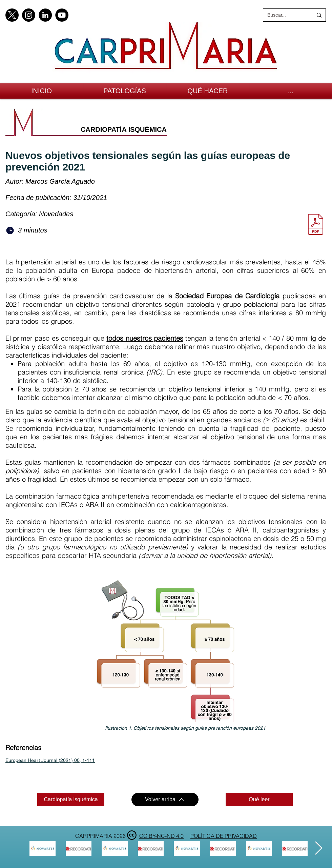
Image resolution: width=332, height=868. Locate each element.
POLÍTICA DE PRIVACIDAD (224, 836)
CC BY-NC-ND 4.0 (161, 836)
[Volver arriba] (165, 800)
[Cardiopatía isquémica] (71, 800)
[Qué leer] (259, 800)
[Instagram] (29, 15)
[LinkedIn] (45, 15)
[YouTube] (62, 15)
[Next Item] (319, 848)
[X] (12, 15)
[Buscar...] (285, 15)
